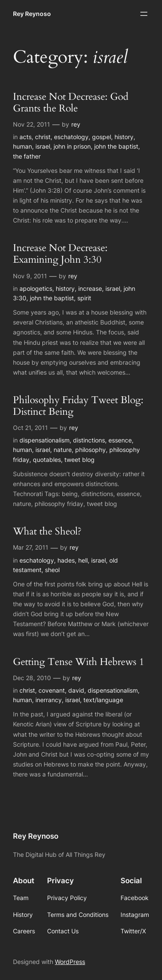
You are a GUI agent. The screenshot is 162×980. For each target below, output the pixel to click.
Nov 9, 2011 (30, 276)
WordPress (70, 962)
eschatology (71, 137)
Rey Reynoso (32, 14)
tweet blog (79, 460)
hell (83, 560)
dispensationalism (44, 440)
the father (27, 156)
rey (76, 124)
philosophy (91, 450)
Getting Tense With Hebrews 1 (79, 662)
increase (90, 288)
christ (43, 137)
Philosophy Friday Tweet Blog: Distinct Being (78, 406)
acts (25, 137)
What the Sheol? (47, 532)
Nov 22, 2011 (32, 124)
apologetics (36, 288)
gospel (102, 137)
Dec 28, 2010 (32, 678)
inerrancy (49, 700)
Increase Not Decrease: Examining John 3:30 (60, 254)
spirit (84, 298)
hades (66, 560)
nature (63, 450)
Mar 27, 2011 (31, 547)
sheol (52, 570)
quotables (47, 460)
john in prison (72, 146)
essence (120, 440)
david (76, 690)
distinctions (89, 440)
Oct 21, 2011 (30, 428)
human (22, 146)
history (124, 137)
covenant (52, 690)
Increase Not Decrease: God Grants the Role (71, 103)
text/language (103, 700)
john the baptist (116, 146)
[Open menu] (144, 14)
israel (43, 146)
